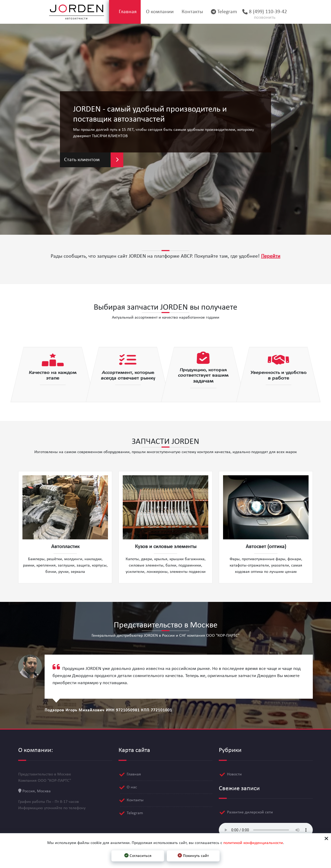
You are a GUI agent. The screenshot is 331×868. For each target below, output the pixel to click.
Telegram (221, 12)
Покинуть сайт (193, 856)
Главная (120, 12)
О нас (132, 786)
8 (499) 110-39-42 (265, 15)
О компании (154, 12)
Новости (234, 773)
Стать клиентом (94, 160)
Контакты (188, 12)
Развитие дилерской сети (250, 811)
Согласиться (138, 856)
